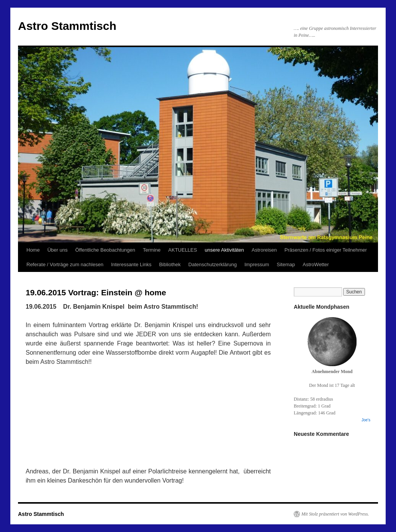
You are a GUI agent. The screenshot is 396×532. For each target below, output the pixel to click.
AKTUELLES (182, 250)
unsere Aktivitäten (224, 250)
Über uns (58, 250)
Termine (152, 250)
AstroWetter (316, 264)
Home (33, 250)
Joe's (366, 420)
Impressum (257, 264)
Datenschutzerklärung (213, 264)
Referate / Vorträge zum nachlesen (65, 264)
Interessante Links (131, 264)
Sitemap (286, 264)
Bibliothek (170, 264)
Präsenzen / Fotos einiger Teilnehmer (326, 250)
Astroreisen (264, 250)
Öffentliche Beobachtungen (105, 250)
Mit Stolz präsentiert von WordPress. (335, 514)
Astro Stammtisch (67, 26)
